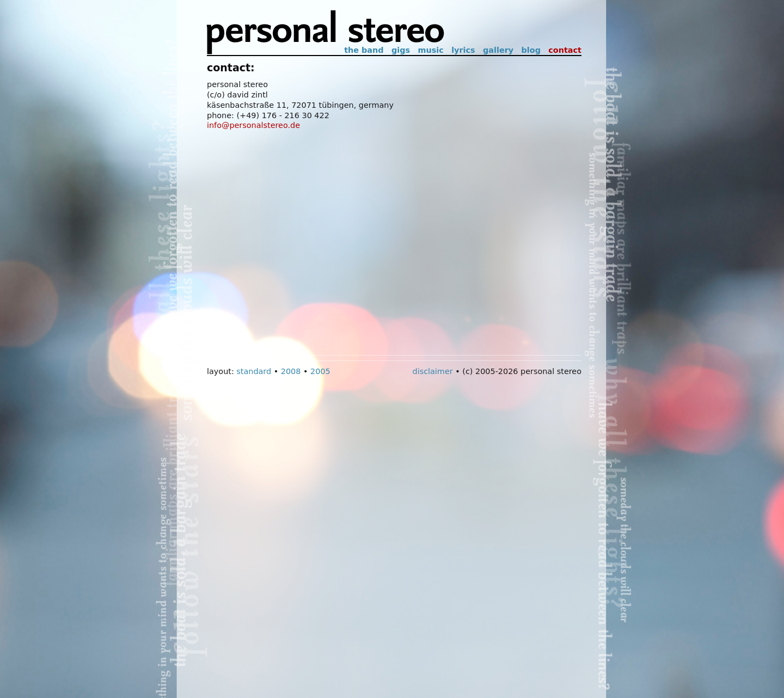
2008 (291, 371)
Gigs (401, 50)
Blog (531, 50)
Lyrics (463, 50)
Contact (565, 50)
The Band (364, 50)
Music (430, 50)
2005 (320, 371)
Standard (254, 371)
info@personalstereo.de (253, 125)
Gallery (498, 50)
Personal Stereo (326, 33)
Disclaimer (433, 371)
